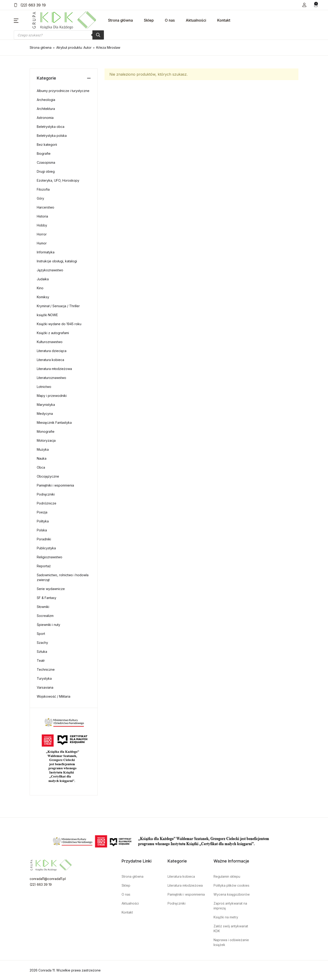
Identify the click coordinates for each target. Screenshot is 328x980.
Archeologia (46, 100)
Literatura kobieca (50, 360)
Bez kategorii (47, 145)
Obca (41, 467)
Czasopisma (46, 162)
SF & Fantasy (47, 598)
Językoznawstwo (50, 270)
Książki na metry (226, 917)
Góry (40, 198)
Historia (42, 216)
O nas (170, 20)
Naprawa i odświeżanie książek (231, 942)
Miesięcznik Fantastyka (54, 423)
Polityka (43, 521)
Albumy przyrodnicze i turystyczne (63, 91)
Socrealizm (45, 616)
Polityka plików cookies (231, 885)
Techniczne (46, 669)
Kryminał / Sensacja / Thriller (58, 306)
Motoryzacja (46, 440)
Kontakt (224, 20)
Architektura (46, 109)
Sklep (149, 20)
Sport (41, 634)
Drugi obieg (46, 171)
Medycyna (45, 414)
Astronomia (45, 118)
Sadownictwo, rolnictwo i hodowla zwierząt (63, 577)
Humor (42, 243)
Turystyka (44, 678)
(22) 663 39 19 (30, 5)
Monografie (46, 431)
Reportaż (44, 566)
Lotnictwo (44, 387)
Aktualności (196, 20)
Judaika (43, 279)
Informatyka (46, 252)
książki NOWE (47, 315)
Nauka (42, 458)
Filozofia (43, 189)
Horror (42, 234)
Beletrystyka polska (52, 136)
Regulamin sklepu (227, 876)
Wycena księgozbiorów (232, 894)
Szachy (42, 643)
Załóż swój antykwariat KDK (231, 928)
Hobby (42, 225)
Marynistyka (46, 405)
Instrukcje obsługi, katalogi (57, 261)
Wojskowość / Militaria (54, 696)
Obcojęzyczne (48, 476)
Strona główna (120, 20)
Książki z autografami (53, 333)
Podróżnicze (47, 503)
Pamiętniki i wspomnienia (55, 485)
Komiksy (43, 297)
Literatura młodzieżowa (54, 369)
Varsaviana (45, 687)
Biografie (44, 153)
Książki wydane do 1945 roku (59, 324)
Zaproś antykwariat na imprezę (230, 906)
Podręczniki (46, 494)
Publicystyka (46, 548)
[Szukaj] (98, 35)
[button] (304, 5)
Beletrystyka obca (51, 127)
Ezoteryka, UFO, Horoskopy (58, 180)
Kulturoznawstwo (50, 342)
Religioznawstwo (50, 557)
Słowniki (43, 607)
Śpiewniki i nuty (48, 625)
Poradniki (44, 539)
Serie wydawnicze (51, 589)
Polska (42, 530)
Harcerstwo (46, 207)
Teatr (41, 660)
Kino (40, 288)
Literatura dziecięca (52, 351)
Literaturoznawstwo (51, 378)
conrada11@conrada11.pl (48, 879)
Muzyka (43, 449)
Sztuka (42, 652)
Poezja (42, 512)
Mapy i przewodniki (52, 396)
